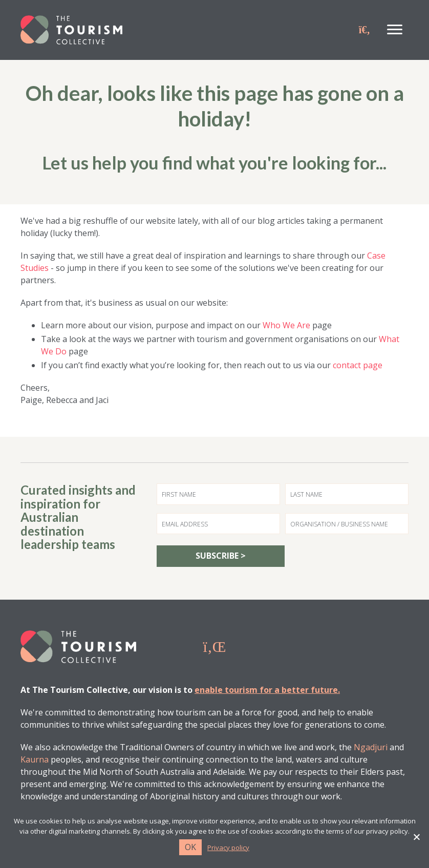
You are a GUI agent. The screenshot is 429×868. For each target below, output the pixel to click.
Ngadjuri (371, 747)
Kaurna (35, 759)
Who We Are (286, 325)
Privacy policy (228, 848)
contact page (358, 365)
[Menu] (395, 30)
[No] (416, 837)
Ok (190, 847)
